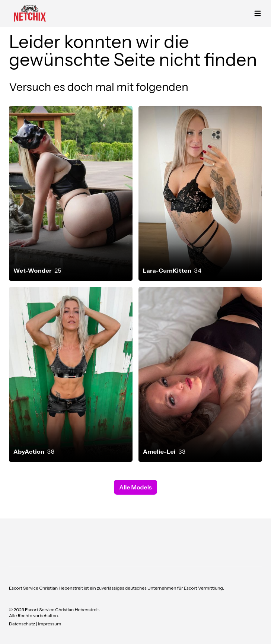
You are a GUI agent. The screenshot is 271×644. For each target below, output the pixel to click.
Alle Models (135, 487)
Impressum (50, 624)
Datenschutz (23, 624)
